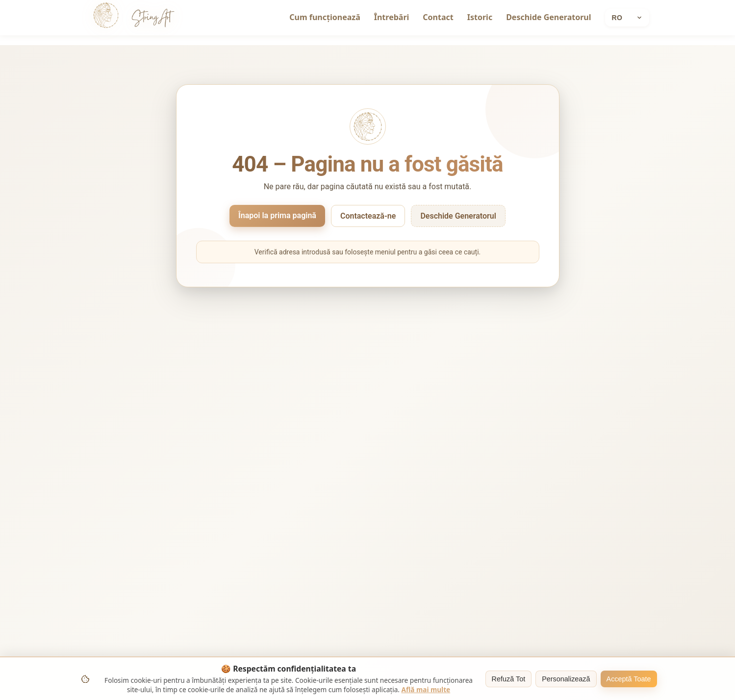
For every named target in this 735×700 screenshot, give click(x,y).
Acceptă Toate (629, 679)
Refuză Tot (509, 679)
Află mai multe (426, 689)
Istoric (480, 17)
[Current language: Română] (627, 18)
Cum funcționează (325, 17)
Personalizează (566, 679)
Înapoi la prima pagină (277, 215)
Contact (438, 17)
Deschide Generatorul (548, 17)
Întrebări (392, 17)
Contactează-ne (368, 216)
